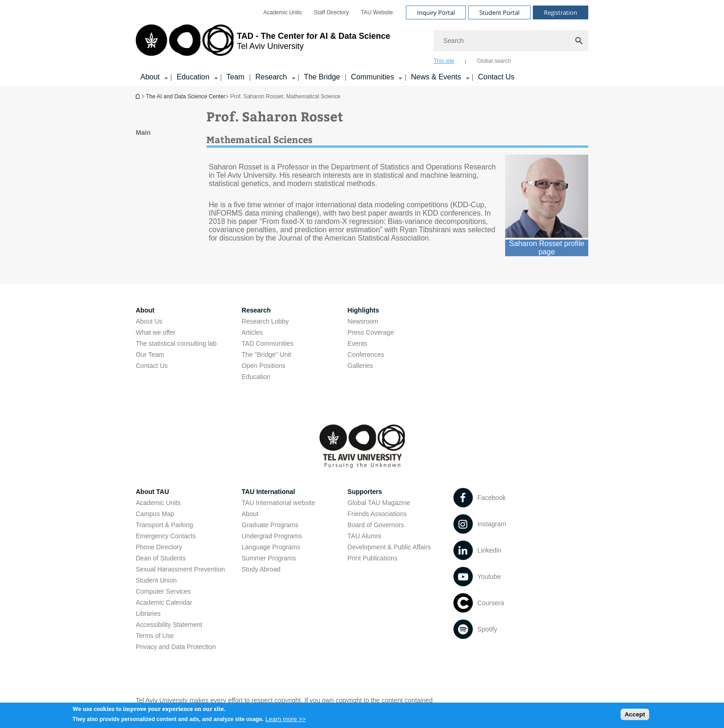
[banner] (362, 43)
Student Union (156, 580)
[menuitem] (282, 12)
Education (256, 377)
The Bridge (322, 77)
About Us (149, 321)
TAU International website (278, 503)
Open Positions (263, 366)
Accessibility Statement (169, 625)
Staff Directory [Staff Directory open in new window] (332, 12)
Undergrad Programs (272, 536)
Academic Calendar (164, 602)
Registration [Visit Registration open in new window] (561, 12)
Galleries (360, 366)
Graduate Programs (270, 525)
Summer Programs (268, 558)
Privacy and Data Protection (176, 647)
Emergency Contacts (166, 536)
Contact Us (496, 77)
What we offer (156, 332)
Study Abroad (261, 569)
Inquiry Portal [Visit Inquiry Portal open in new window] (436, 12)
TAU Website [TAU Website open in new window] (377, 12)
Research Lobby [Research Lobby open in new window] (265, 321)
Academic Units (158, 503)
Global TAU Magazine (379, 503)
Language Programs (271, 547)
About (250, 514)
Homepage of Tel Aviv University (139, 96)
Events (358, 343)
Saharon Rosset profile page (547, 248)
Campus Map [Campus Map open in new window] (155, 514)
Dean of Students (161, 558)
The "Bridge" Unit (266, 355)
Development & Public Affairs (389, 547)
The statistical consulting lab (176, 343)
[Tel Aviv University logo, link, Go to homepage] (263, 44)
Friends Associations (377, 514)
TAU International (268, 492)
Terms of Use (155, 636)
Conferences (366, 355)
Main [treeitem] (143, 132)
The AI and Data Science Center (186, 96)
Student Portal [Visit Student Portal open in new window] (499, 12)
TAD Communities (268, 343)
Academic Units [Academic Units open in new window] (282, 12)
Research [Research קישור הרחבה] (271, 77)
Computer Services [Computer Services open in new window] (163, 591)
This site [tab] (444, 61)
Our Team (150, 355)
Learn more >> (286, 721)
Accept (635, 716)
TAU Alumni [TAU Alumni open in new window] (365, 536)
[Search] (511, 41)
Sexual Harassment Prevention (180, 569)
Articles (252, 332)
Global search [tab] (494, 61)
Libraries (148, 614)
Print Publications (373, 558)
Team (235, 77)
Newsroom (363, 321)
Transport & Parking (164, 525)
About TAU (152, 492)
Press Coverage (371, 332)
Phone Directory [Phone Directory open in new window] (159, 547)
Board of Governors (376, 525)
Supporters (365, 492)
